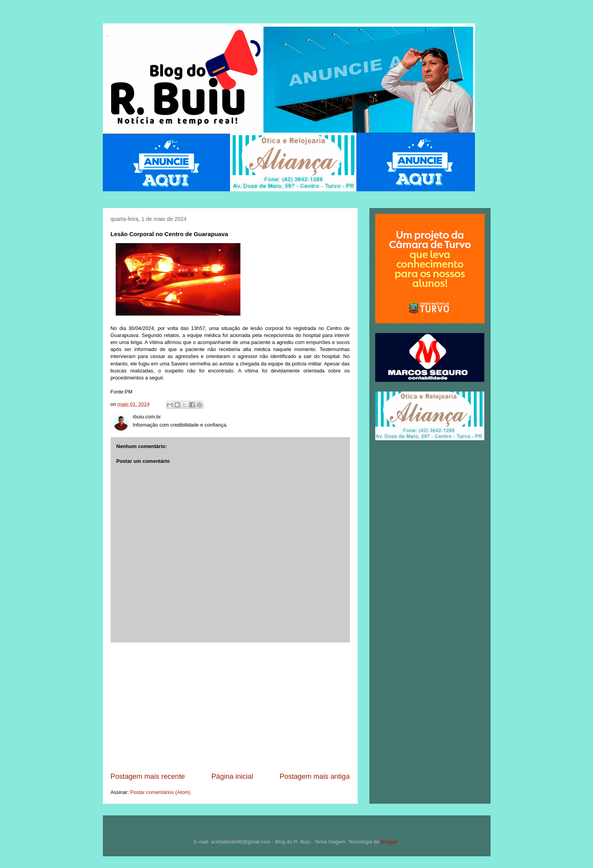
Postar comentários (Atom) (160, 792)
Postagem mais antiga (315, 776)
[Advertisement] (230, 707)
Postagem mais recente (148, 776)
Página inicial (232, 776)
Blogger (389, 842)
